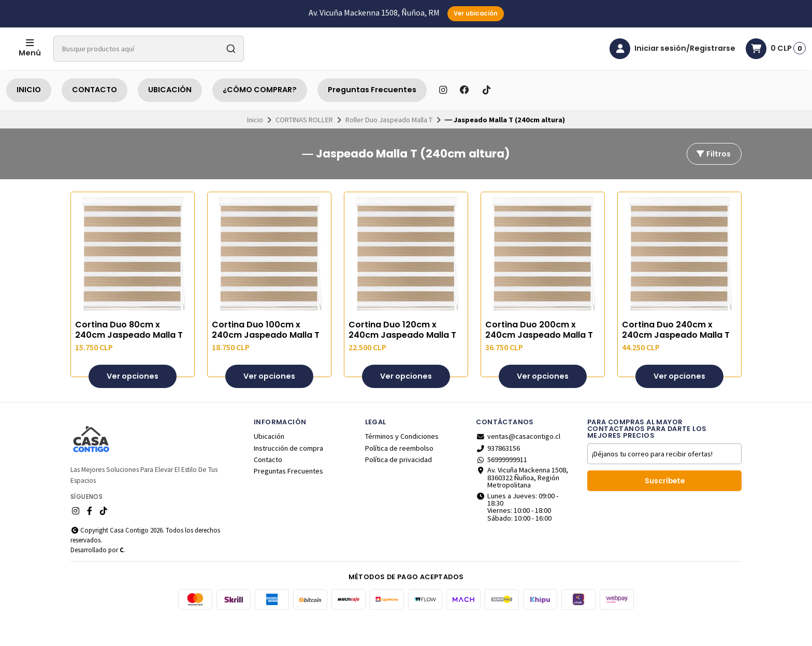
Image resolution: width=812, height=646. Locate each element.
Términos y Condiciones (402, 462)
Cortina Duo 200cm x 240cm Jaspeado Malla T (539, 356)
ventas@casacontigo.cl (518, 462)
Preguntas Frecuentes (372, 116)
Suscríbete (665, 507)
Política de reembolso (399, 474)
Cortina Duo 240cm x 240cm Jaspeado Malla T (676, 356)
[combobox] (190, 62)
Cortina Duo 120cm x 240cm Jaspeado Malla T (402, 356)
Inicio (255, 146)
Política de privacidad (398, 485)
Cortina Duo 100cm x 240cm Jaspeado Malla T (266, 356)
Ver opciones (133, 402)
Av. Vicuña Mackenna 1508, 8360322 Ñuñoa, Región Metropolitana (522, 503)
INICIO (29, 116)
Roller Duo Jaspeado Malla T (389, 146)
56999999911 (502, 485)
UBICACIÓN (170, 116)
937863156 (498, 474)
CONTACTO (95, 116)
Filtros (713, 180)
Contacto (268, 485)
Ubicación (269, 462)
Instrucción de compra (288, 474)
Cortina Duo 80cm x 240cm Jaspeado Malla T (129, 356)
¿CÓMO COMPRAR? (260, 116)
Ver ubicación (476, 13)
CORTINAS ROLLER (304, 146)
